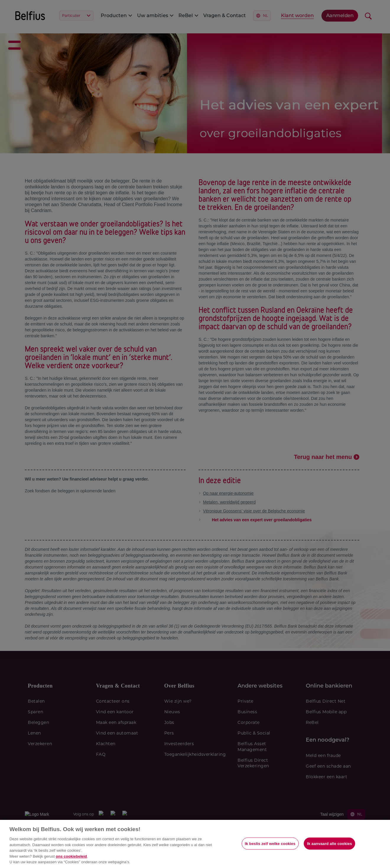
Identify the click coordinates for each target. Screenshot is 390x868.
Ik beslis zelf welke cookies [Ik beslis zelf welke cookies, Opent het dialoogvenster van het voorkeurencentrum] (270, 843)
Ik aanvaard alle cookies (329, 843)
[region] (195, 844)
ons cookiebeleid (71, 856)
